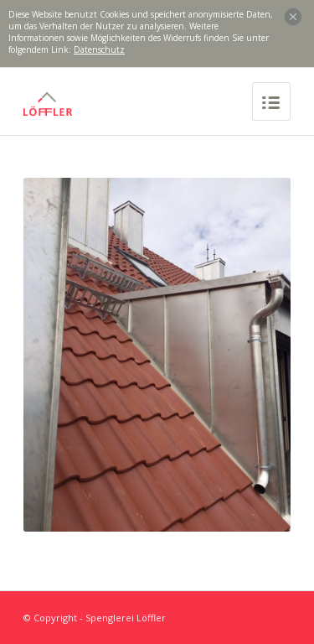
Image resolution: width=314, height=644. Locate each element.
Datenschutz (99, 49)
